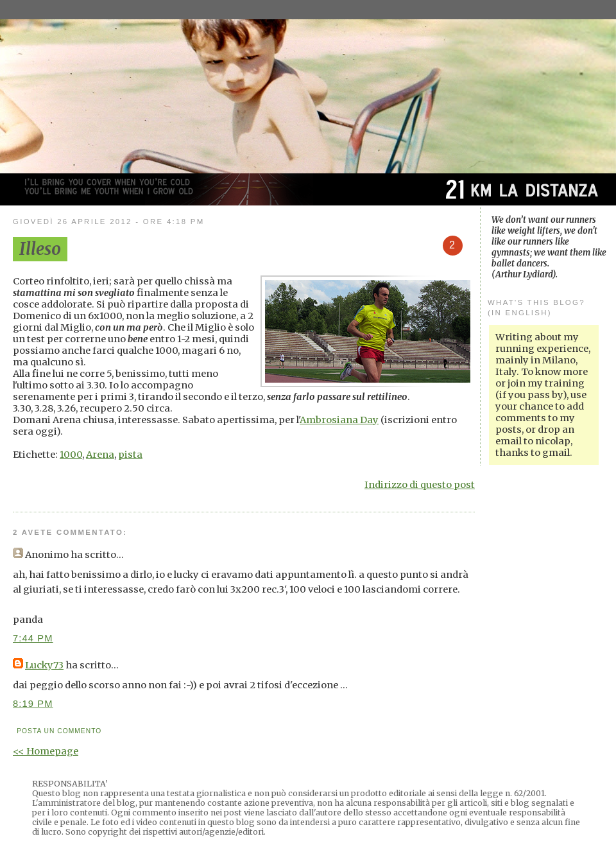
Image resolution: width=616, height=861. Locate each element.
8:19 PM (33, 704)
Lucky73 (44, 665)
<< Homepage (46, 751)
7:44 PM (33, 638)
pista (130, 455)
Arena (100, 455)
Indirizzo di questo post (420, 485)
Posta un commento (59, 731)
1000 (71, 455)
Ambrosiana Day (339, 420)
